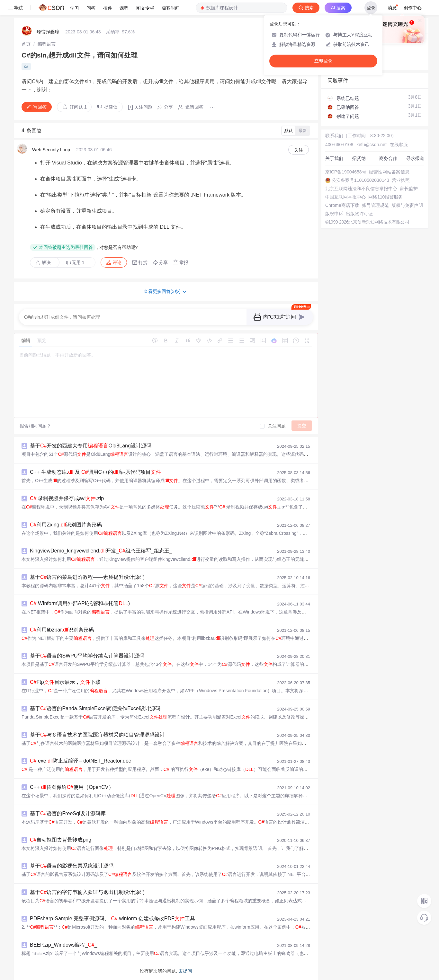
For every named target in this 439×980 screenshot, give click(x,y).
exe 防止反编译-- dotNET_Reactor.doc (81, 761)
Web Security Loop (51, 150)
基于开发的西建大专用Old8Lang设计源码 (91, 446)
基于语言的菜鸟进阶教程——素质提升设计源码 (87, 577)
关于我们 (334, 158)
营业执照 (401, 180)
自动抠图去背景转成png (61, 840)
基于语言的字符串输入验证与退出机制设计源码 (87, 892)
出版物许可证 (359, 214)
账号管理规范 (375, 205)
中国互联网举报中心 (345, 197)
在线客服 (399, 145)
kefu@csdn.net (372, 145)
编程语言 (47, 44)
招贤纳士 (361, 158)
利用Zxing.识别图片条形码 (66, 525)
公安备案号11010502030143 (360, 180)
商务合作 (388, 158)
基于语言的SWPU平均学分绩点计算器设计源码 (87, 656)
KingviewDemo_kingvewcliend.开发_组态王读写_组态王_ (101, 551)
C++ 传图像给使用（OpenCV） (72, 787)
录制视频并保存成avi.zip (67, 498)
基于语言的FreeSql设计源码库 (68, 813)
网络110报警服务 (385, 197)
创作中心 (413, 8)
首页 (26, 44)
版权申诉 (334, 214)
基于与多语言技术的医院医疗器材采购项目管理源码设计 (97, 735)
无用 (75, 263)
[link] (26, 44)
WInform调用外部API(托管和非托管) (80, 603)
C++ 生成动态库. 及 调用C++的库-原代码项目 (95, 472)
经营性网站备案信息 (389, 172)
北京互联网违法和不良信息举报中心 (361, 189)
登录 (371, 8)
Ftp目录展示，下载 (65, 682)
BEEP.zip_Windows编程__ (64, 945)
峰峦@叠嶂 (48, 32)
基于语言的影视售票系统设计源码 (72, 866)
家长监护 (409, 189)
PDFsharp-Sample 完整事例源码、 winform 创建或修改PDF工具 (112, 918)
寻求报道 (415, 158)
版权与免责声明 (407, 205)
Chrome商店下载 (342, 205)
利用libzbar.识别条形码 (62, 630)
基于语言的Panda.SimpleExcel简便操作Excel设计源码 (95, 708)
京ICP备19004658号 (346, 172)
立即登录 (323, 61)
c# (26, 66)
